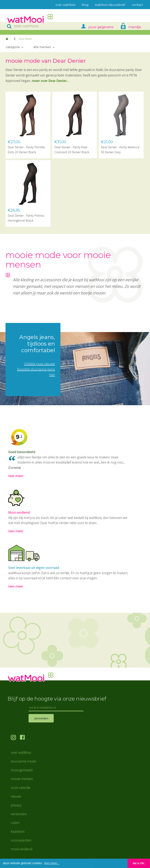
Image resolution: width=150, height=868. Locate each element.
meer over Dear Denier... (51, 81)
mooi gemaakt (22, 770)
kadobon (18, 831)
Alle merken (42, 47)
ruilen (15, 823)
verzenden (19, 814)
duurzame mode (23, 761)
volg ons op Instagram (15, 738)
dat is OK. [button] (139, 863)
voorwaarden (21, 840)
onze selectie (21, 787)
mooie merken (22, 779)
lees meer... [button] (52, 863)
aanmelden (41, 718)
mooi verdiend (22, 849)
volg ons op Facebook (25, 738)
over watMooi (21, 752)
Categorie (13, 47)
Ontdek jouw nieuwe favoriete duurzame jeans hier (36, 369)
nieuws (16, 796)
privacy (16, 805)
